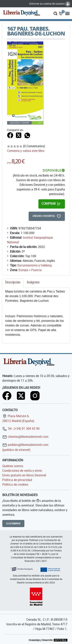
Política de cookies (15, 484)
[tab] (13, 283)
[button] (55, 13)
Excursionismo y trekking (35, 265)
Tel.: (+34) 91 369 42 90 (21, 428)
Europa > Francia (30, 270)
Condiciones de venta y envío (22, 471)
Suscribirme (13, 524)
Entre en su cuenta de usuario (50, 4)
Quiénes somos (13, 466)
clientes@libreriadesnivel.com (25, 437)
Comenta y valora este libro (26, 151)
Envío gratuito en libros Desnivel (24, 475)
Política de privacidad (17, 480)
